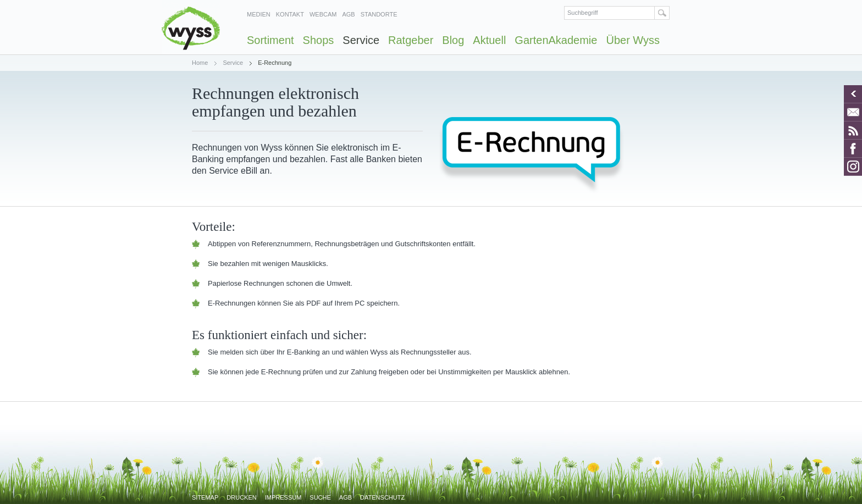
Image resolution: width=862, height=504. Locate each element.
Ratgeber (411, 40)
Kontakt (290, 14)
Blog (453, 40)
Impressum (283, 497)
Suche (320, 497)
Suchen (662, 13)
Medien (259, 14)
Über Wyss (633, 40)
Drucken (241, 497)
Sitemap (205, 497)
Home (200, 63)
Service (361, 40)
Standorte (379, 14)
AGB (348, 14)
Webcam (323, 14)
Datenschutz (382, 497)
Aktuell (489, 40)
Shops (319, 40)
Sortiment (270, 40)
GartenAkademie (556, 40)
